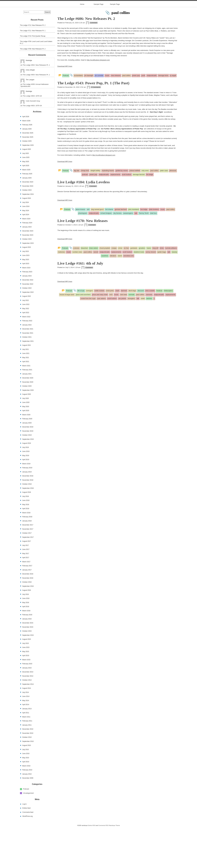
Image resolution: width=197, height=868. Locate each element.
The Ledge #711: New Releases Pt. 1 (33, 71)
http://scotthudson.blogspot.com (98, 100)
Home (82, 45)
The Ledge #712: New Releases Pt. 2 (33, 66)
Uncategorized (28, 833)
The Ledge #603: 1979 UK (32, 136)
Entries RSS (92, 866)
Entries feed (26, 848)
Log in (24, 844)
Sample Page (98, 45)
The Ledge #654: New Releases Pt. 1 (36, 105)
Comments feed (28, 852)
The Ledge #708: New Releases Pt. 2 (33, 89)
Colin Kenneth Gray (33, 141)
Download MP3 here (65, 107)
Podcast (26, 829)
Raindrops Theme (114, 866)
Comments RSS (103, 866)
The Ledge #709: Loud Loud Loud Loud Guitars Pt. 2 (36, 83)
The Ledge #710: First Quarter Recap (33, 76)
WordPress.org (27, 857)
